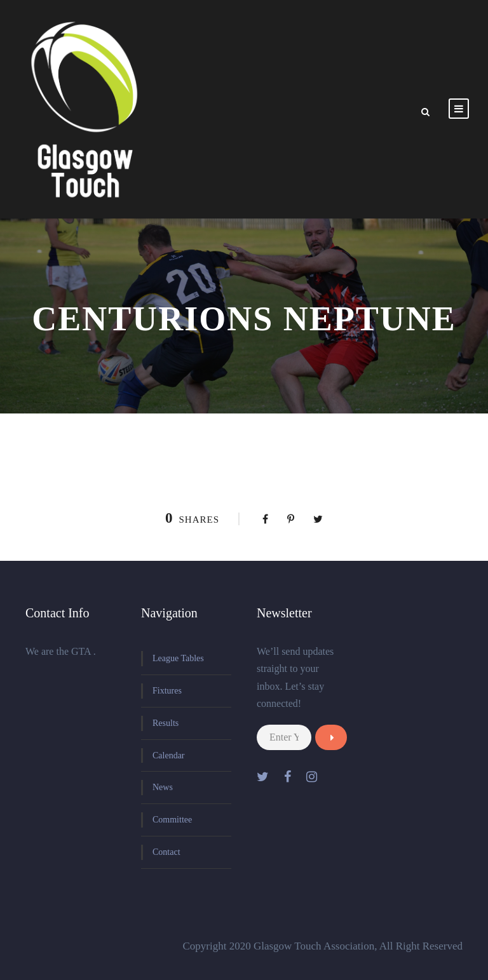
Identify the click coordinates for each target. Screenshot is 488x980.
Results (166, 723)
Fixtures (167, 691)
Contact (166, 852)
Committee (172, 820)
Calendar (169, 755)
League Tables (178, 658)
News (163, 787)
